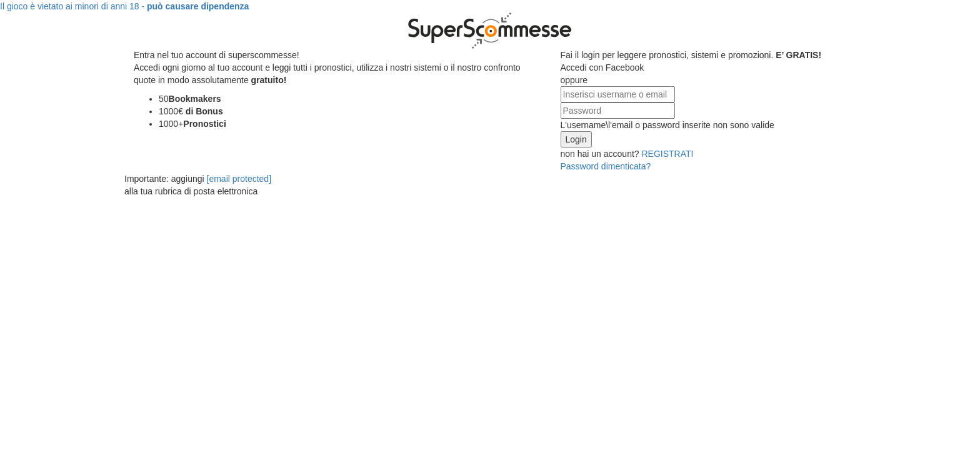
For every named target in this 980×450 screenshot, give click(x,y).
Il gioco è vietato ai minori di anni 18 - (124, 6)
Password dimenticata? (606, 166)
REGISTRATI (667, 154)
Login (576, 139)
